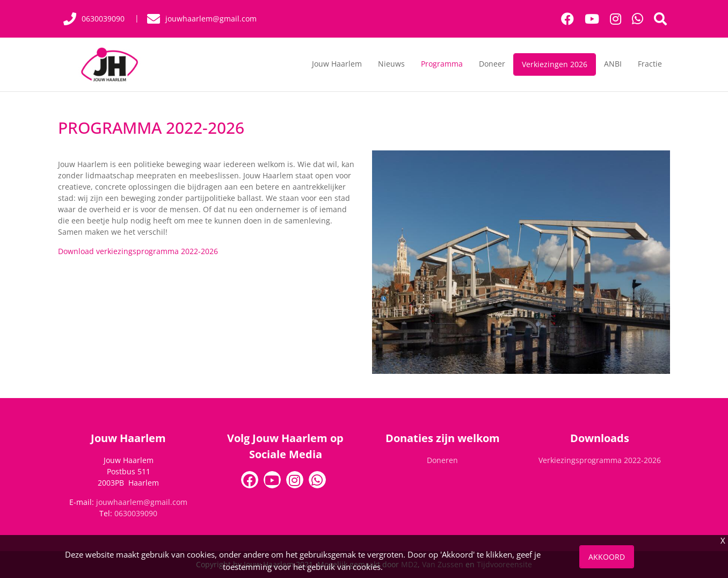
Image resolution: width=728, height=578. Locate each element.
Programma (442, 64)
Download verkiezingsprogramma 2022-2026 (138, 251)
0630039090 (136, 513)
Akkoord (607, 557)
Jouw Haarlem (337, 64)
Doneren (442, 460)
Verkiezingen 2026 (555, 64)
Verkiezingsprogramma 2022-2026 (600, 460)
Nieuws (391, 64)
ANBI (613, 64)
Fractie (650, 64)
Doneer (492, 64)
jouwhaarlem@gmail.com (142, 502)
